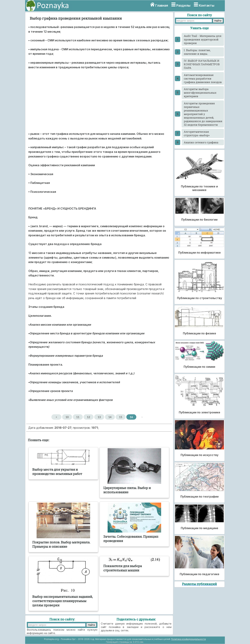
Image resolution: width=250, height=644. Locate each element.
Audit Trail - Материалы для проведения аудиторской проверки (203, 39)
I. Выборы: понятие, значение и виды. (197, 52)
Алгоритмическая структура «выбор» (197, 133)
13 (99, 417)
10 (67, 417)
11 (78, 417)
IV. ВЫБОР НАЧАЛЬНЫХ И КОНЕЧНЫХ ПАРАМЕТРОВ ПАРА (202, 64)
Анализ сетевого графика (201, 142)
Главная (162, 5)
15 (121, 417)
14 (110, 417)
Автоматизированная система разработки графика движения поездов (203, 78)
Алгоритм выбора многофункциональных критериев (200, 93)
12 (88, 417)
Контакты (207, 5)
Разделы (183, 5)
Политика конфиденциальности (188, 639)
